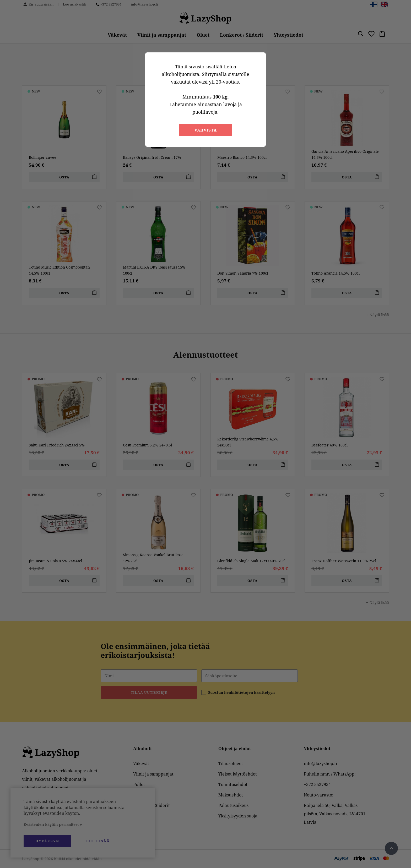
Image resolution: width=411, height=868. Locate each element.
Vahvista (206, 130)
